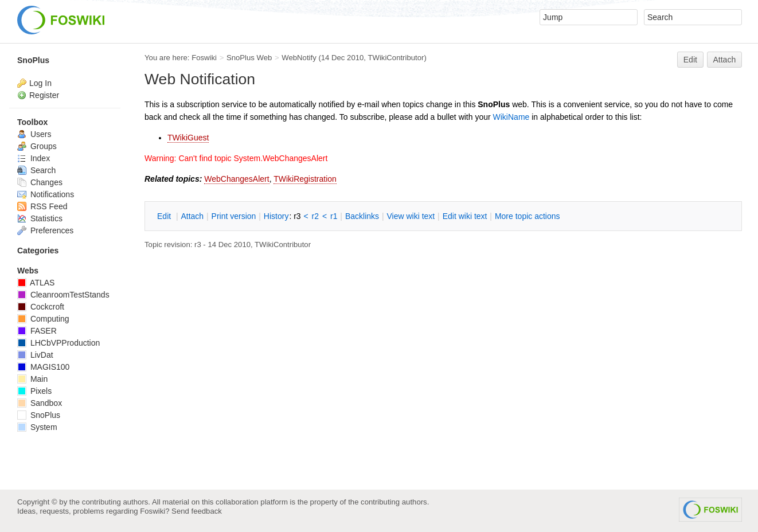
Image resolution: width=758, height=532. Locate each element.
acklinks (362, 216)
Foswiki (204, 58)
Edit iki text (465, 216)
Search (36, 170)
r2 (315, 216)
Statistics (40, 218)
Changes (40, 182)
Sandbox (40, 403)
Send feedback (197, 511)
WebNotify (299, 58)
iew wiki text (411, 216)
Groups (37, 146)
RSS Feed (42, 206)
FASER (37, 331)
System (37, 427)
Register (44, 95)
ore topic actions (528, 216)
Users (34, 134)
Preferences (45, 230)
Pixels (34, 391)
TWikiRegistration (305, 179)
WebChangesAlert (237, 179)
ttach (192, 216)
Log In (40, 83)
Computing (43, 319)
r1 (334, 216)
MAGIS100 (43, 367)
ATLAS (36, 283)
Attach (725, 60)
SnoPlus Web (249, 58)
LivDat (35, 355)
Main (32, 379)
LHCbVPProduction (58, 343)
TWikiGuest (188, 138)
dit (165, 216)
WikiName (511, 117)
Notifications (46, 194)
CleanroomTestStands (63, 295)
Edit (690, 60)
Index (34, 158)
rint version (234, 216)
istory (276, 216)
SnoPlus (33, 60)
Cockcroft (41, 307)
